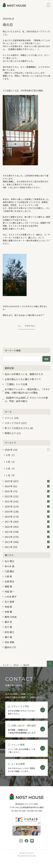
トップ (6, 665)
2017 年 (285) (27, 522)
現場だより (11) (13, 433)
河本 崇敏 (9, 642)
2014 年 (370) (27, 537)
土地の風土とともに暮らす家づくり (23, 379)
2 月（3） (11, 469)
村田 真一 (9, 592)
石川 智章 (9, 602)
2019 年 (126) (27, 512)
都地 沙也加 (11, 617)
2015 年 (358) (27, 532)
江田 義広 (9, 571)
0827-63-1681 (20, 811)
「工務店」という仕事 (16, 384)
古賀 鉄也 (9, 581)
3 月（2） (11, 462)
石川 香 (8, 627)
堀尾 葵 (8, 586)
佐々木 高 (9, 566)
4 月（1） (11, 455)
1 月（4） (11, 475)
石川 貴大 (9, 561)
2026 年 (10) (27, 450)
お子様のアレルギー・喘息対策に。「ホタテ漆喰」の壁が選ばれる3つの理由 (27, 391)
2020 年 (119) (27, 506)
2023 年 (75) (27, 491)
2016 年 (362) (27, 527)
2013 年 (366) (27, 542)
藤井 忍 (8, 622)
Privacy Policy (26, 853)
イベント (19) (12, 418)
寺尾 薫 (8, 612)
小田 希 (8, 576)
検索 (46, 359)
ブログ (16, 665)
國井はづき (10, 647)
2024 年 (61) (27, 486)
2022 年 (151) (27, 496)
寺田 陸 (8, 607)
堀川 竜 (8, 637)
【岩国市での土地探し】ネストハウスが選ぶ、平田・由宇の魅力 (26, 399)
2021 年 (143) (27, 501)
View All (30, 326)
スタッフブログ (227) (16, 423)
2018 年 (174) (27, 517)
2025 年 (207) (27, 481)
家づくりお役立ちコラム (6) (19, 428)
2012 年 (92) (27, 547)
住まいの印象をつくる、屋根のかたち (24, 374)
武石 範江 (9, 632)
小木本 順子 (11, 597)
